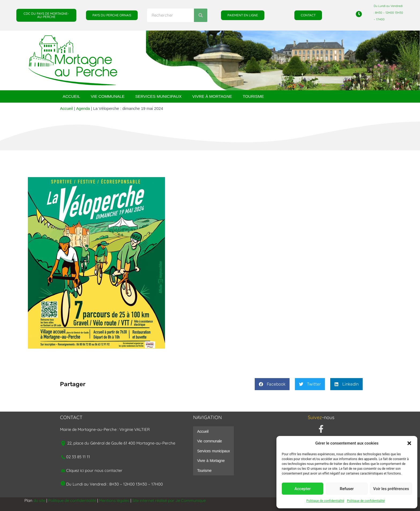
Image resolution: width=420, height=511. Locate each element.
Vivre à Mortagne (212, 96)
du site (40, 500)
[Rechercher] (201, 15)
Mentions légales (115, 500)
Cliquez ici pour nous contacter (95, 470)
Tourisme (253, 96)
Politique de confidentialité (325, 501)
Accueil (71, 96)
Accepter (302, 489)
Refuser (347, 489)
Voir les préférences (391, 489)
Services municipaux (158, 96)
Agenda (83, 108)
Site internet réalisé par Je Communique (170, 500)
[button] (409, 443)
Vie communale (108, 96)
